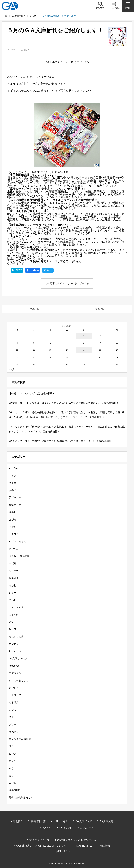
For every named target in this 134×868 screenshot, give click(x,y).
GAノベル (46, 828)
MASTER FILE (84, 846)
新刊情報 (18, 821)
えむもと (14, 688)
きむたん (14, 549)
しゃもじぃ (15, 651)
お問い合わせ (63, 851)
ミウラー (14, 571)
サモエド (14, 483)
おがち (13, 519)
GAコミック (66, 828)
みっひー (25, 50)
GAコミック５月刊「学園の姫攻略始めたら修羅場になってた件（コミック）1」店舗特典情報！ (61, 441)
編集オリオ (15, 505)
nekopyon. (15, 666)
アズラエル (15, 673)
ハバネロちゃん (17, 541)
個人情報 (105, 846)
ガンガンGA (87, 828)
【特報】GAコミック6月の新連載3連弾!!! (31, 394)
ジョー (13, 593)
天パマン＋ (15, 497)
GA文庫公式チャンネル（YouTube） (77, 840)
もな (11, 768)
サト (11, 717)
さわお (13, 600)
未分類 (13, 783)
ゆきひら (14, 534)
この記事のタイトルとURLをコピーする (67, 62)
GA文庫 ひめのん (18, 658)
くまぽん (14, 702)
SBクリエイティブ (39, 840)
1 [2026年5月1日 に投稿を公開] (84, 336)
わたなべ (14, 468)
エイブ (13, 476)
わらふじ (14, 776)
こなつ (13, 710)
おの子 (13, 490)
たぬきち (14, 732)
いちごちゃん (16, 607)
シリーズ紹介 (61, 821)
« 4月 (12, 369)
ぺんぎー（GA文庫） (20, 556)
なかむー (14, 585)
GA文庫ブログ (84, 821)
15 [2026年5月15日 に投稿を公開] (84, 350)
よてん (13, 622)
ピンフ (13, 754)
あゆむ (13, 527)
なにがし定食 (16, 636)
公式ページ (25, 261)
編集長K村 (15, 790)
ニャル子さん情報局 (20, 739)
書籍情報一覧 (38, 821)
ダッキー (14, 724)
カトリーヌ (15, 695)
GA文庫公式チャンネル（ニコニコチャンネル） (42, 846)
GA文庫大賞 (106, 821)
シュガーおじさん (19, 680)
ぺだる (13, 563)
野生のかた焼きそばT (21, 797)
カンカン (14, 644)
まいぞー (14, 761)
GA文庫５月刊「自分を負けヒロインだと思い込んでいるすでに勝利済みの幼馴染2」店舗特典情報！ (64, 403)
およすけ (14, 615)
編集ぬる (14, 578)
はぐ (11, 746)
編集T (12, 512)
